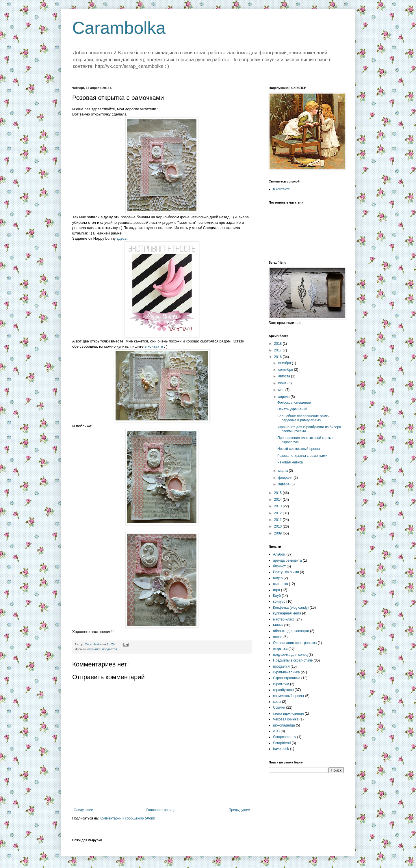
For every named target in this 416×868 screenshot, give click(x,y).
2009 (278, 533)
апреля (284, 397)
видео (278, 578)
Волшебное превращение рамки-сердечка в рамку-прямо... (304, 418)
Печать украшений (292, 409)
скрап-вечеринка (286, 672)
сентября (286, 370)
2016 (278, 357)
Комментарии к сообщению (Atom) (127, 818)
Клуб (277, 596)
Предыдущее (239, 810)
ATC (276, 731)
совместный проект (289, 696)
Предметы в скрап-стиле (293, 660)
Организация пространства (295, 643)
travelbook (281, 749)
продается (109, 649)
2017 (278, 350)
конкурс (279, 601)
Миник (278, 625)
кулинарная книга (287, 613)
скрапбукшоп (283, 690)
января (284, 484)
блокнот (279, 566)
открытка (94, 649)
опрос (278, 637)
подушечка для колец (290, 655)
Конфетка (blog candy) (291, 608)
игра (276, 590)
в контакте (154, 346)
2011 (278, 520)
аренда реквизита (287, 560)
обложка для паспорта (291, 631)
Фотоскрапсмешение (294, 403)
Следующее (83, 810)
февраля (286, 478)
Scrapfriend (282, 743)
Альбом (279, 554)
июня (283, 383)
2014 (278, 500)
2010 (278, 526)
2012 (278, 513)
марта (284, 471)
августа (285, 376)
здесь (122, 238)
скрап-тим (281, 684)
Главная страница (161, 810)
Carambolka (119, 28)
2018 (278, 344)
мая (282, 390)
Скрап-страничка (287, 678)
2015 (278, 493)
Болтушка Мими (286, 572)
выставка (281, 584)
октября (285, 363)
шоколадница (284, 725)
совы (277, 702)
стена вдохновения (288, 714)
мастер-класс (284, 619)
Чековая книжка (290, 462)
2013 (278, 506)
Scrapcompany (285, 737)
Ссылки (279, 707)
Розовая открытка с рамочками (302, 456)
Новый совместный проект (299, 449)
